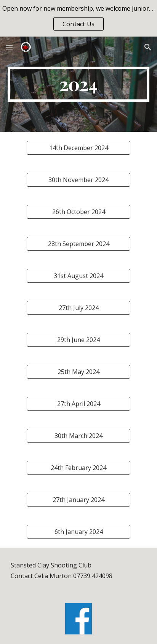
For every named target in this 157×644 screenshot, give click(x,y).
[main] (78, 84)
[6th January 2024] (78, 532)
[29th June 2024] (78, 340)
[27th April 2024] (78, 404)
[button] (9, 47)
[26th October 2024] (78, 212)
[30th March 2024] (78, 436)
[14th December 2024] (78, 148)
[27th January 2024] (78, 500)
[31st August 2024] (78, 276)
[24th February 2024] (78, 468)
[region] (78, 18)
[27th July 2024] (78, 308)
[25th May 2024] (78, 372)
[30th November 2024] (78, 180)
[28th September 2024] (78, 244)
